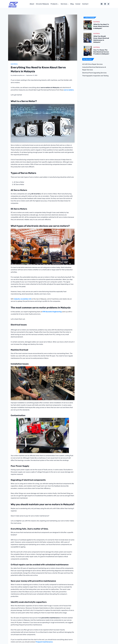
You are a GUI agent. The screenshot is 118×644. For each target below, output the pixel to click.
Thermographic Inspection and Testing (95, 76)
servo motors (69, 90)
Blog (72, 4)
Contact (85, 4)
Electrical (14, 64)
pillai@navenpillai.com (19, 75)
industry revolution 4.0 (22, 299)
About (32, 4)
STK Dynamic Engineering (52, 312)
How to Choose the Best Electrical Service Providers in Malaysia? (102, 52)
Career (78, 4)
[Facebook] (102, 4)
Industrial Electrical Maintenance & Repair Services (94, 68)
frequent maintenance (44, 642)
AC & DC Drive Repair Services (92, 64)
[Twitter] (108, 4)
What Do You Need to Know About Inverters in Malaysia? (102, 26)
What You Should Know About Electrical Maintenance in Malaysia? (102, 39)
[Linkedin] (105, 4)
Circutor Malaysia (42, 4)
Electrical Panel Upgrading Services (94, 73)
